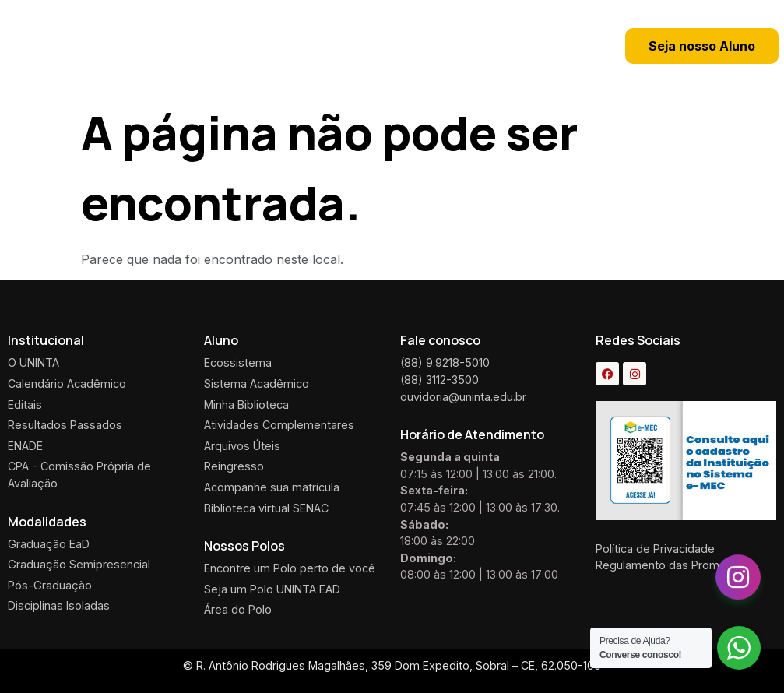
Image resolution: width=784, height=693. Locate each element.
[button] (476, 46)
